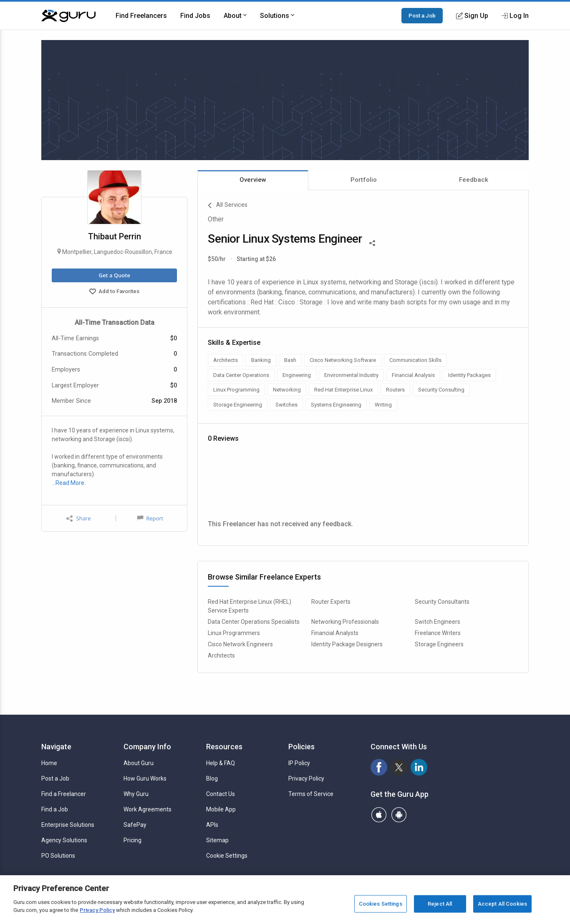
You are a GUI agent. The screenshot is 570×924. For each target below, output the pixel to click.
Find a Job (55, 809)
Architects (221, 655)
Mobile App (221, 809)
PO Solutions (58, 856)
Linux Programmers (234, 633)
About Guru (139, 763)
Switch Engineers (438, 622)
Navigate (56, 747)
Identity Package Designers (347, 644)
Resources (224, 747)
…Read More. (69, 483)
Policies (301, 747)
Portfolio (364, 180)
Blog (212, 778)
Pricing (132, 840)
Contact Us (221, 794)
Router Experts (331, 602)
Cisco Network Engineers (240, 644)
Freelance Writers (438, 633)
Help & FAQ (221, 763)
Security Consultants (442, 602)
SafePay (135, 825)
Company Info (147, 747)
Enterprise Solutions (68, 825)
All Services (228, 206)
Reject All (440, 904)
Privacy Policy (306, 778)
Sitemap (217, 840)
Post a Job (422, 15)
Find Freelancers (141, 16)
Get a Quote (114, 275)
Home (49, 763)
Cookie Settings (227, 856)
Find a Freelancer (64, 794)
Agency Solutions (64, 840)
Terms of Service (311, 794)
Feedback (474, 180)
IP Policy (299, 763)
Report (150, 518)
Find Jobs (195, 16)
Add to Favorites (114, 292)
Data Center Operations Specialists (254, 622)
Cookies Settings (381, 904)
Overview (253, 180)
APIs (212, 825)
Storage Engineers (439, 644)
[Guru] (68, 16)
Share (78, 518)
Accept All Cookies (502, 904)
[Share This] (372, 242)
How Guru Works (145, 778)
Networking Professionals (345, 622)
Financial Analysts (335, 633)
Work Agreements (148, 809)
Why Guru (136, 794)
